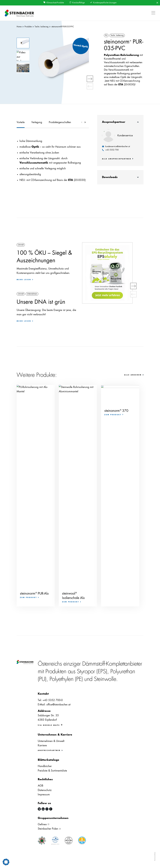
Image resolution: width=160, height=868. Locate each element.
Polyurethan (123, 671)
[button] (153, 13)
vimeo (39, 809)
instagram (47, 809)
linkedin (43, 809)
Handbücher (45, 766)
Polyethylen (62, 679)
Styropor (86, 671)
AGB (41, 786)
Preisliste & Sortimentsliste (52, 771)
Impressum (44, 794)
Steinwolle (105, 679)
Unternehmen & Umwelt (51, 741)
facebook (51, 809)
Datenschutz (45, 790)
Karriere (42, 745)
